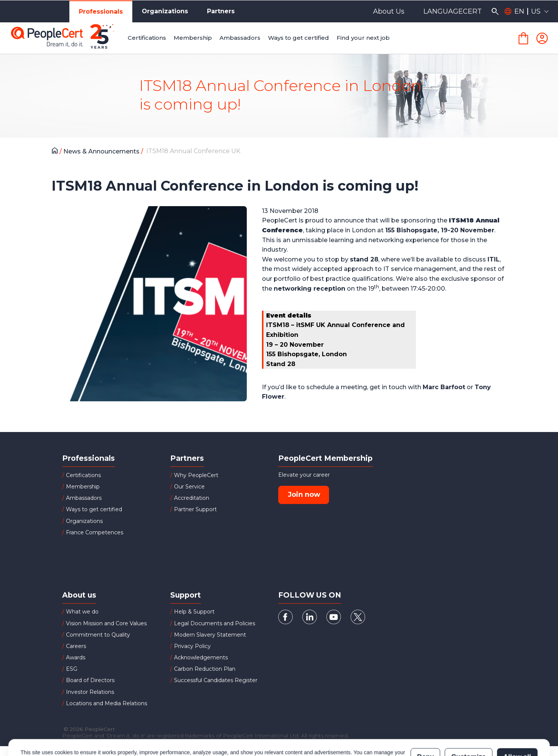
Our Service (189, 487)
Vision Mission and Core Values (106, 623)
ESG (72, 669)
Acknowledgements (201, 657)
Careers (76, 646)
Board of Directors (90, 680)
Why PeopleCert (196, 475)
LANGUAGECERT (453, 11)
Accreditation (192, 498)
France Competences (95, 532)
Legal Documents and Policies (215, 623)
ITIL (494, 259)
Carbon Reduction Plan (205, 669)
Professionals (101, 12)
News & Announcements (102, 151)
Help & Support (194, 612)
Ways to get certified (94, 509)
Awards (76, 657)
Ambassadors (84, 498)
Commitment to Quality (98, 635)
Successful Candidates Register (216, 680)
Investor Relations (90, 692)
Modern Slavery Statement (210, 635)
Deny (425, 724)
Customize (468, 724)
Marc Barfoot (444, 387)
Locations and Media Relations (107, 703)
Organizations (165, 11)
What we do (82, 612)
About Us (389, 11)
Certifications (83, 475)
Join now (304, 495)
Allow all (517, 724)
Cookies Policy (115, 728)
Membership (83, 487)
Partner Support (195, 509)
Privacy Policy (192, 646)
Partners (221, 11)
